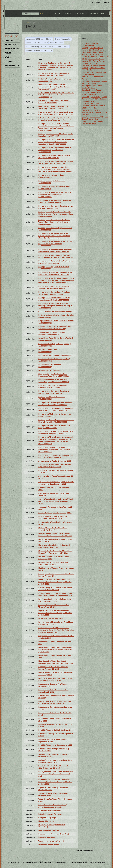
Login (91, 2)
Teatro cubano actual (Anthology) (51, 841)
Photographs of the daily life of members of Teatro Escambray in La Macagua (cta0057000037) (55, 150)
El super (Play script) (46, 821)
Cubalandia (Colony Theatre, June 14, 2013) (55, 513)
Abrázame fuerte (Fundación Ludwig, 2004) (55, 461)
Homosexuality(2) (97, 117)
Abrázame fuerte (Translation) (50, 811)
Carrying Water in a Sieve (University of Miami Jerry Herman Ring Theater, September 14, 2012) (56, 501)
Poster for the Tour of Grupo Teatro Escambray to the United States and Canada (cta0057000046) (56, 95)
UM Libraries (48, 862)
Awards (8, 57)
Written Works (12, 49)
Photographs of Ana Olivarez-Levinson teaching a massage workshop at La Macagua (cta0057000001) (55, 306)
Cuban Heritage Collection (79, 862)
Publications (97, 14)
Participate (81, 14)
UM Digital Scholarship (61, 862)
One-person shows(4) (90, 43)
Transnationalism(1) (98, 57)
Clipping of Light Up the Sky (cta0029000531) (56, 311)
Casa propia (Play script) (47, 818)
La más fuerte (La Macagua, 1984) (51, 619)
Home (27, 23)
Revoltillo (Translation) (47, 837)
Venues (8, 53)
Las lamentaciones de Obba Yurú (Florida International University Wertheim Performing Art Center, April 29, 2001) (56, 630)
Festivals (9, 61)
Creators (9, 40)
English (98, 2)
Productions (11, 45)
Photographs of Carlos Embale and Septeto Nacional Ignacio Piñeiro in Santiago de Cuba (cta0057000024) (56, 214)
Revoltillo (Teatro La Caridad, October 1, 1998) (56, 730)
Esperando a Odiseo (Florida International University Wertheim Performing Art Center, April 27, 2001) (55, 582)
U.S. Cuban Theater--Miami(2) (92, 45)
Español (106, 2)
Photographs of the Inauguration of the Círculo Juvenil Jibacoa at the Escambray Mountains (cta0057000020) (54, 236)
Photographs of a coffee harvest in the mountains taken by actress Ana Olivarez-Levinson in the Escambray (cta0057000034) (55, 169)
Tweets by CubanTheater (84, 851)
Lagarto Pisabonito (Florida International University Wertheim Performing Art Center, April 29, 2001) (55, 613)
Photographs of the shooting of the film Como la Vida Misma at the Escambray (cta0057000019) (56, 244)
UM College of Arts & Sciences (32, 862)
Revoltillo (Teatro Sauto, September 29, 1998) (55, 745)
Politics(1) (93, 121)
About (57, 14)
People (67, 14)
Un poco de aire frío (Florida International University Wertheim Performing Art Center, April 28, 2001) (55, 782)
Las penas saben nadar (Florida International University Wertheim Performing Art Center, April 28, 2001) (55, 650)
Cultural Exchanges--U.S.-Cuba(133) (94, 101)
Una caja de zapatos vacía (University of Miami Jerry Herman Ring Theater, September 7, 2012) (56, 774)
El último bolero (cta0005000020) (51, 370)
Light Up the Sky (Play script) (49, 830)
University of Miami (14, 862)
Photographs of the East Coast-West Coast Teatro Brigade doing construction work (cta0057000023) (54, 222)
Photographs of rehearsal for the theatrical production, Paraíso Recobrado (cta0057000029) (55, 195)
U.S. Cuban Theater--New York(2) (95, 119)
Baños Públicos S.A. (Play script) (50, 814)
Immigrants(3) (101, 72)
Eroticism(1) (95, 97)
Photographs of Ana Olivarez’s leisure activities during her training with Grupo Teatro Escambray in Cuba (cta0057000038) (56, 142)
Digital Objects (12, 65)
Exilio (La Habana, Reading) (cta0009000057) (55, 355)
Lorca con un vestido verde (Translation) (54, 834)
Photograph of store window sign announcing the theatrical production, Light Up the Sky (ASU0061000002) (56, 450)
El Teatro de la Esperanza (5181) (50, 845)
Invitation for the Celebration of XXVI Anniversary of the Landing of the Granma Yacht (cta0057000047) (54, 87)
